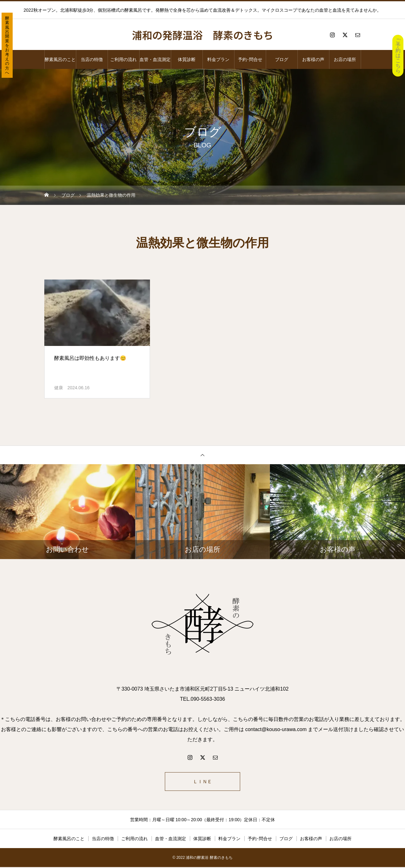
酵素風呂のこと (60, 59)
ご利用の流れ (123, 59)
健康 (59, 388)
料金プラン (218, 59)
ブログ (282, 59)
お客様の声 (313, 59)
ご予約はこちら (398, 55)
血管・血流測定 (155, 59)
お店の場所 (345, 59)
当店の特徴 (92, 59)
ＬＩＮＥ (202, 782)
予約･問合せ (250, 59)
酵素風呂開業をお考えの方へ (7, 45)
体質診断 (187, 59)
